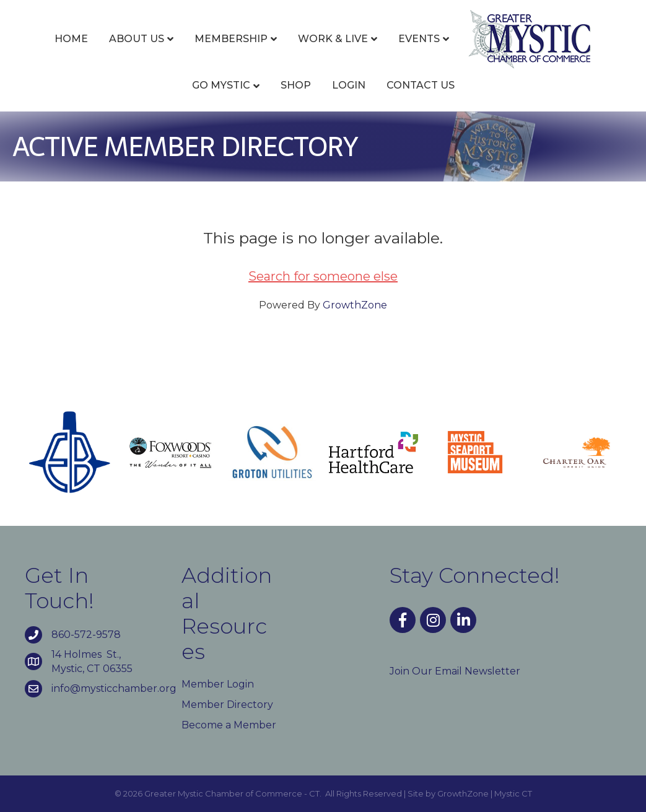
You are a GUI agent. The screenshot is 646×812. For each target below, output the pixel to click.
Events (419, 39)
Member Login (218, 684)
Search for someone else (323, 276)
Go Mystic (221, 85)
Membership (231, 39)
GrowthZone (355, 305)
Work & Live (333, 39)
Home (71, 39)
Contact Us (421, 85)
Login (349, 85)
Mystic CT (513, 793)
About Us (137, 39)
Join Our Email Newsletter (455, 671)
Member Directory (227, 705)
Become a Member (229, 725)
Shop (296, 85)
